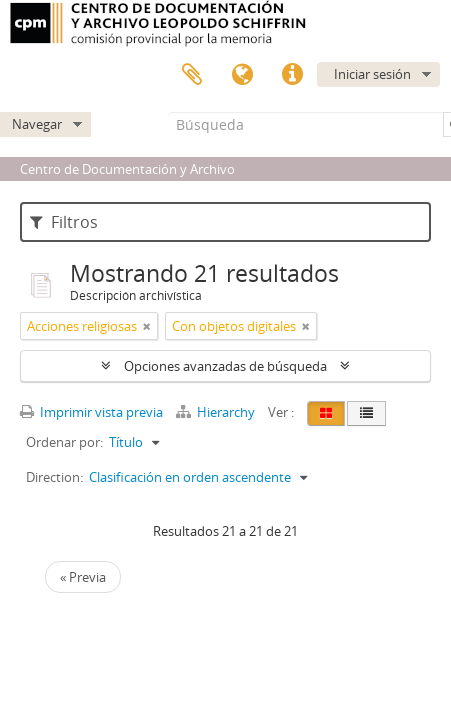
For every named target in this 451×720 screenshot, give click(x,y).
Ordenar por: (64, 442)
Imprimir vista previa (91, 412)
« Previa (83, 577)
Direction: (54, 477)
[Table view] (366, 413)
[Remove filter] (147, 326)
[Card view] (326, 413)
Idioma (242, 75)
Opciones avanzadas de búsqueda (225, 366)
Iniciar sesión (372, 74)
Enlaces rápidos (292, 75)
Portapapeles (192, 75)
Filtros (64, 222)
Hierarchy (217, 412)
